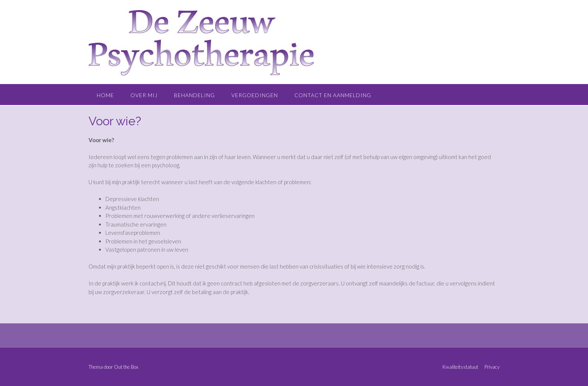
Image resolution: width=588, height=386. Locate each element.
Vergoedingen (255, 95)
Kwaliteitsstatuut (460, 367)
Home (105, 95)
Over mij (144, 95)
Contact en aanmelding (333, 95)
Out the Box (126, 367)
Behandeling (194, 95)
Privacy (492, 367)
